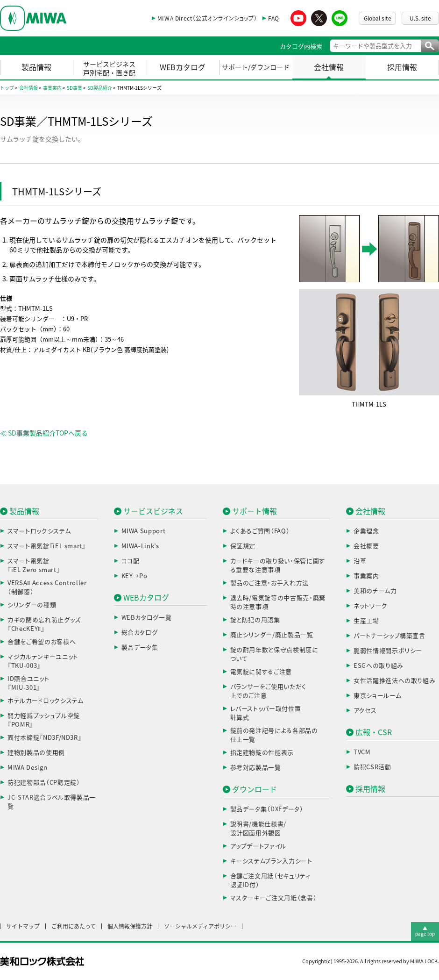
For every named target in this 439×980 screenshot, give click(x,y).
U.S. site (420, 18)
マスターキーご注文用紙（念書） (274, 898)
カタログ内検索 (301, 46)
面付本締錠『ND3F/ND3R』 (44, 738)
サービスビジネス (153, 511)
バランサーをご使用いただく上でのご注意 (268, 691)
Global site (378, 18)
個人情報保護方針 (130, 926)
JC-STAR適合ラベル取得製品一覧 (52, 802)
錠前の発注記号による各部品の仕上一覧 (274, 735)
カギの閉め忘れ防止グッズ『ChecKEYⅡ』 (44, 625)
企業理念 (366, 531)
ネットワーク (371, 606)
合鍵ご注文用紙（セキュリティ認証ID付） (270, 881)
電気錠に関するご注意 (261, 672)
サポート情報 (255, 511)
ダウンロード (255, 789)
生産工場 (366, 621)
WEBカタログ (183, 67)
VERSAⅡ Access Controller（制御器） (47, 588)
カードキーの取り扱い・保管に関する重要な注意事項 (278, 566)
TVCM (362, 752)
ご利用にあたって (74, 926)
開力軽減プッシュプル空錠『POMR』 (44, 720)
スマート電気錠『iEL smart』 (47, 546)
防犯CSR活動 (372, 767)
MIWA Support (144, 531)
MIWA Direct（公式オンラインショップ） (207, 18)
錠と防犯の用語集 (255, 620)
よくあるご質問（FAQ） (260, 531)
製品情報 (36, 67)
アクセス (365, 711)
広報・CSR (374, 732)
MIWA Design (27, 768)
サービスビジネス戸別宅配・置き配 (109, 69)
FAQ (274, 18)
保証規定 (243, 546)
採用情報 (402, 67)
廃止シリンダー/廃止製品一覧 (272, 635)
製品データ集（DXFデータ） (267, 809)
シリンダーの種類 (32, 605)
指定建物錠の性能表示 (262, 753)
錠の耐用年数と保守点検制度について (274, 655)
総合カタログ (140, 633)
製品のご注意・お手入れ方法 (269, 583)
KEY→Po (135, 576)
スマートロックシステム (39, 531)
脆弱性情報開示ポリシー (388, 651)
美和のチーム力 (375, 591)
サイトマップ (23, 926)
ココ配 (131, 561)
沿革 (360, 561)
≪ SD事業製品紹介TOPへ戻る (44, 433)
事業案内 (366, 576)
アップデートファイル (258, 846)
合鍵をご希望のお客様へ (42, 642)
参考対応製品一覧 (256, 768)
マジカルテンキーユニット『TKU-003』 (43, 662)
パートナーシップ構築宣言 (389, 636)
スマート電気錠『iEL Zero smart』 (34, 566)
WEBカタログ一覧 (147, 618)
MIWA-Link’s (140, 546)
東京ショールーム (377, 696)
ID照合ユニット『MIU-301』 (28, 683)
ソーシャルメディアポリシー (200, 926)
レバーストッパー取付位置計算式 (266, 713)
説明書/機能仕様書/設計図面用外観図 (258, 829)
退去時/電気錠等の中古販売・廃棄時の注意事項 (278, 603)
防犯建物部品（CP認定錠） (44, 783)
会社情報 (329, 67)
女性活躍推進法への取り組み (394, 681)
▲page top (425, 931)
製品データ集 (140, 647)
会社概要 (366, 546)
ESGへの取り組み (379, 666)
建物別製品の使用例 (36, 753)
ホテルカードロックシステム (45, 701)
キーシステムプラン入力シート (271, 861)
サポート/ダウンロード (256, 67)
